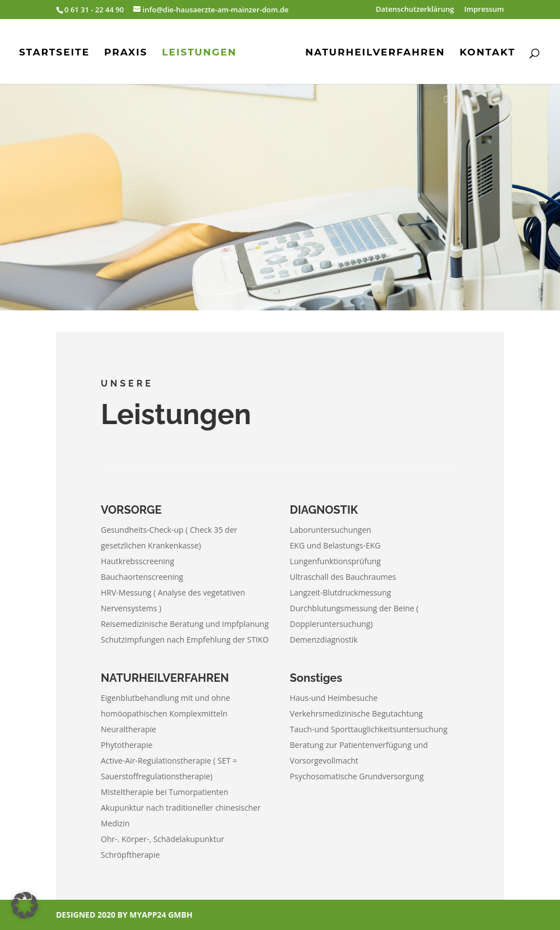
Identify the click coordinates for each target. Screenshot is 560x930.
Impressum (484, 10)
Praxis (126, 53)
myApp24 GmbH (161, 915)
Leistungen (199, 53)
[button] (25, 905)
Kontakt (488, 53)
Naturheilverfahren (375, 53)
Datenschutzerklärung (415, 10)
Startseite (54, 53)
